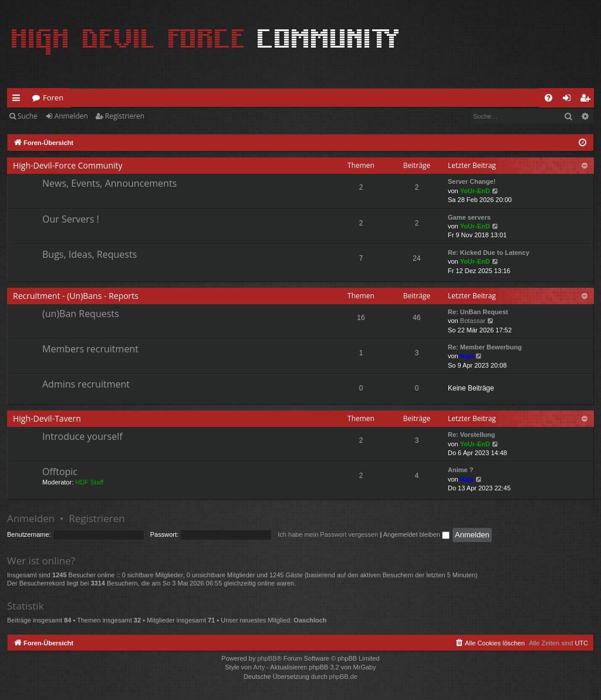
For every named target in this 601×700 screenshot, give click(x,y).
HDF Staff (89, 482)
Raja (467, 356)
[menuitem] (548, 98)
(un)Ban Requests (81, 314)
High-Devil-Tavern (47, 418)
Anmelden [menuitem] (570, 100)
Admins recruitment (86, 384)
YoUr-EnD (475, 191)
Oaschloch (310, 620)
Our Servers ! (71, 219)
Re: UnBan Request (478, 312)
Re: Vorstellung (471, 435)
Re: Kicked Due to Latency (489, 253)
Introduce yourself (82, 436)
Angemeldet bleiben (416, 534)
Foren (53, 97)
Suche (28, 116)
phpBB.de (343, 677)
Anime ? (460, 470)
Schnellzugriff (18, 100)
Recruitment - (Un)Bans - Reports (76, 296)
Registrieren (125, 116)
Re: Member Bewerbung (485, 347)
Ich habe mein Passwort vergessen (328, 534)
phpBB (267, 658)
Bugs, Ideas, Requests (90, 254)
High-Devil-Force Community (68, 165)
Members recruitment (90, 349)
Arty (259, 667)
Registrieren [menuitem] (588, 100)
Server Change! (472, 181)
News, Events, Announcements (109, 183)
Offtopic (60, 472)
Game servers (469, 217)
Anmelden (71, 116)
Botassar (473, 321)
